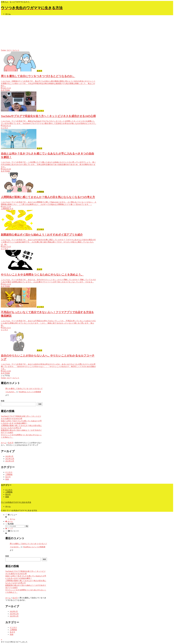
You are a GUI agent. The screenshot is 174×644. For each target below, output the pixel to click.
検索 (3, 401)
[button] (27, 526)
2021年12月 (10, 459)
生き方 (11, 443)
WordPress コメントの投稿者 (30, 392)
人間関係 (9, 475)
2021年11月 (10, 461)
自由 (7, 479)
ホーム (4, 443)
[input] (15, 526)
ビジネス (9, 472)
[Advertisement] (87, 33)
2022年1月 (9, 456)
